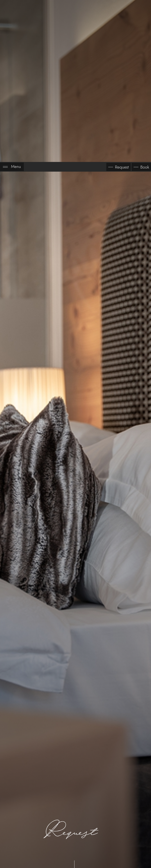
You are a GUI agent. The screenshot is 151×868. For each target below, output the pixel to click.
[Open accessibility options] (9, 848)
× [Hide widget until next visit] (13, 843)
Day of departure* (92, 791)
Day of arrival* (33, 791)
